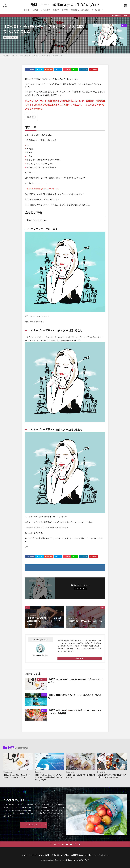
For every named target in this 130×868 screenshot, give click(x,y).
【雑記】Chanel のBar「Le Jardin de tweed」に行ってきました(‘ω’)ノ (76, 681)
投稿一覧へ (79, 658)
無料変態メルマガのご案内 (80, 10)
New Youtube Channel (34, 825)
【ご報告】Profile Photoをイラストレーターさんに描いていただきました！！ (41, 56)
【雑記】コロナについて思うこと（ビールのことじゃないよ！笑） (76, 696)
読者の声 (56, 10)
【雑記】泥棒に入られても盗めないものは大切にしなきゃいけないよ (112, 776)
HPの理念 (65, 10)
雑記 (7, 37)
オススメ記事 (46, 10)
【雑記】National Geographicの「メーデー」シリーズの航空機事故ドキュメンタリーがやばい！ (49, 777)
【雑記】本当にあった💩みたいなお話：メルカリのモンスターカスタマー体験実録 (76, 712)
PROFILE (35, 10)
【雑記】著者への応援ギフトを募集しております (80, 776)
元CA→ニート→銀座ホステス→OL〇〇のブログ (65, 5)
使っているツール (97, 10)
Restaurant (43, 679)
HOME (27, 10)
